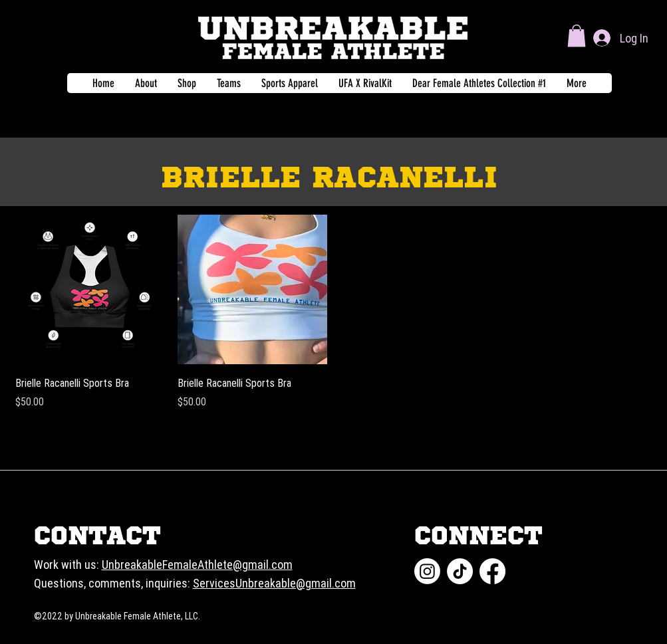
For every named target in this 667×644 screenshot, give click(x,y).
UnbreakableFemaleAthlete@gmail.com (197, 565)
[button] (577, 36)
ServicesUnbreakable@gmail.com (274, 583)
